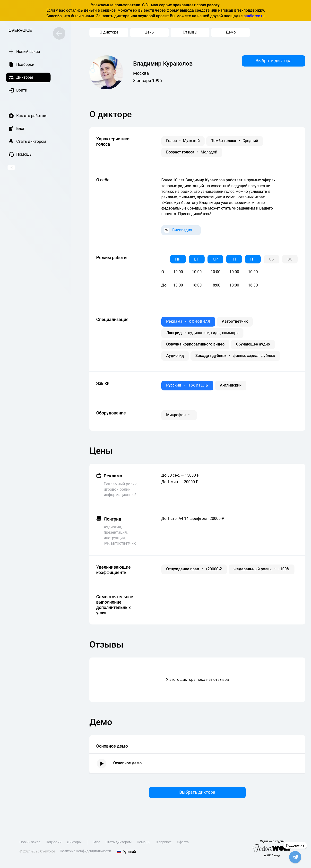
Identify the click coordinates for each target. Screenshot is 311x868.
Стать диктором (119, 845)
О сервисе (164, 845)
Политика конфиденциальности (85, 854)
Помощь (144, 845)
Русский (126, 854)
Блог (97, 845)
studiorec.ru (254, 16)
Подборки (54, 845)
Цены (150, 32)
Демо (231, 32)
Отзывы (190, 32)
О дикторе (109, 32)
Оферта (183, 845)
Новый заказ (30, 845)
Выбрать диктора (274, 60)
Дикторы (74, 845)
